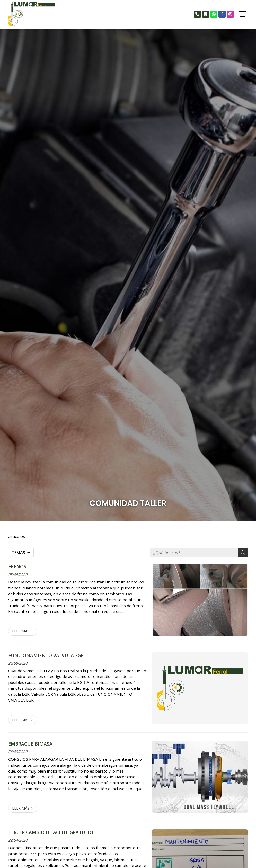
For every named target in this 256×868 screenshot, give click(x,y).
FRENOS (17, 566)
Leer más (21, 631)
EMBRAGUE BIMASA (30, 744)
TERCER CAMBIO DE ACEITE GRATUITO (51, 832)
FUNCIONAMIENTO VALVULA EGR (46, 655)
